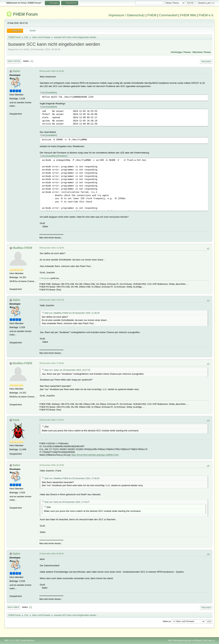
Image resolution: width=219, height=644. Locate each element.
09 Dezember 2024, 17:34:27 (52, 420)
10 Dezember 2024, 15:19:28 (52, 465)
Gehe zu (167, 621)
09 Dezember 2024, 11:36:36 (52, 248)
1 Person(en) (45, 278)
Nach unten (14, 61)
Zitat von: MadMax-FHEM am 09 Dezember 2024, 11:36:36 (72, 313)
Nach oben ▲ (209, 640)
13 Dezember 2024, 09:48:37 (52, 554)
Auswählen (51, 93)
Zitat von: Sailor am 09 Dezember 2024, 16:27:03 (67, 370)
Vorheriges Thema (181, 52)
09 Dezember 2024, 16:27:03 (52, 300)
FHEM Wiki (188, 15)
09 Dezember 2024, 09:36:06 (52, 71)
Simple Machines (28, 640)
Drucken (206, 62)
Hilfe (170, 640)
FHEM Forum (25, 14)
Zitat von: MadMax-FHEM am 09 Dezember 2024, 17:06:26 (72, 478)
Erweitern (62, 156)
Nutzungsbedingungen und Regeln (188, 640)
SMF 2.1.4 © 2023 (12, 640)
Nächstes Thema (202, 52)
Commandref (168, 15)
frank (16, 420)
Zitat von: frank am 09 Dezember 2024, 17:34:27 (67, 502)
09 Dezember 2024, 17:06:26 (52, 363)
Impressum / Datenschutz (127, 15)
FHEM (152, 15)
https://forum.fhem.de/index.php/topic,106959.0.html (95, 455)
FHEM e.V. (206, 15)
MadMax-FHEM (22, 248)
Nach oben (13, 607)
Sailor (16, 71)
